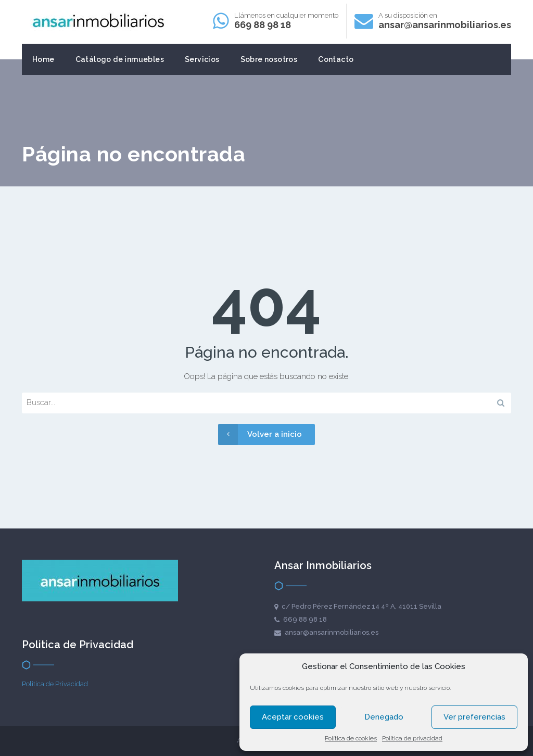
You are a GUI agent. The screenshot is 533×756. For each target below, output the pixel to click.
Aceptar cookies (293, 717)
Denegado (384, 717)
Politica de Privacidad (55, 684)
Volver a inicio (260, 434)
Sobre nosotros (269, 59)
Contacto (336, 59)
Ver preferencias (474, 717)
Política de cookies (351, 738)
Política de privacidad (412, 738)
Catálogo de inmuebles (120, 59)
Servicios (202, 59)
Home (43, 59)
